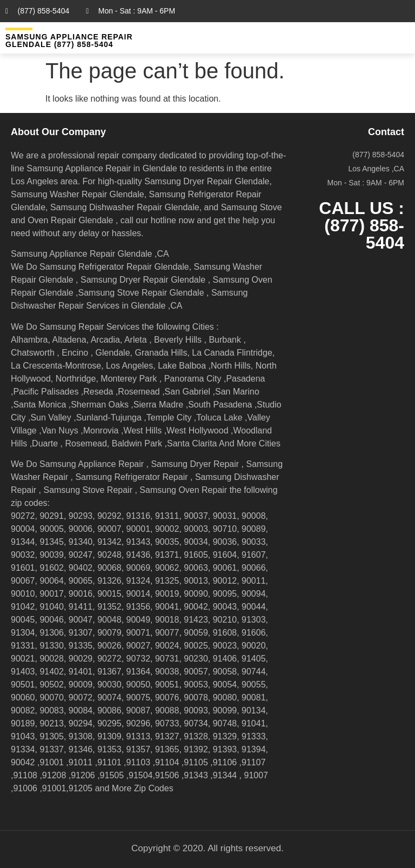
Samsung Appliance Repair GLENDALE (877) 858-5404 (69, 41)
